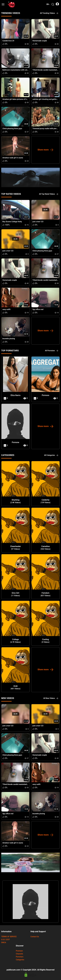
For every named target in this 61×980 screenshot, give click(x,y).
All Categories (51, 455)
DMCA (4, 943)
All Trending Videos (49, 13)
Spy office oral (38, 309)
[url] (11, 4)
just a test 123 (38, 222)
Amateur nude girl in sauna (13, 158)
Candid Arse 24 (8, 41)
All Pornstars (52, 351)
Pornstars (20, 957)
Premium (19, 951)
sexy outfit (6, 309)
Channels (19, 954)
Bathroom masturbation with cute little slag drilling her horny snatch (28, 70)
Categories (20, 960)
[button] (3, 4)
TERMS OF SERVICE (9, 937)
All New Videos (51, 698)
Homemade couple (40, 41)
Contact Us (35, 937)
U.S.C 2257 (5, 940)
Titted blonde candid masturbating (46, 70)
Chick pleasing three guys (12, 129)
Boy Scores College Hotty (12, 222)
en (48, 4)
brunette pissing (9, 339)
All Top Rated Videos (49, 194)
